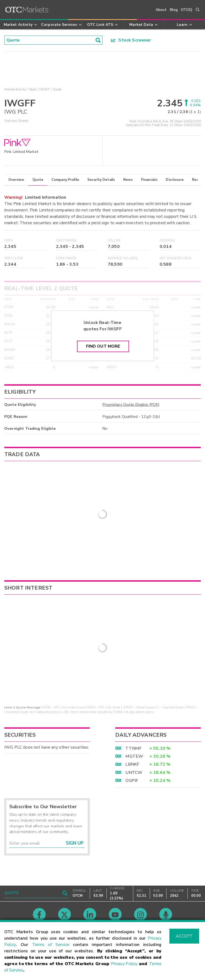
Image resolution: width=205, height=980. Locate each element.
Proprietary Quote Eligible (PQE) (131, 404)
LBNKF (132, 750)
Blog (174, 10)
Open (9, 241)
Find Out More (103, 346)
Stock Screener (131, 40)
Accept (184, 936)
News (128, 180)
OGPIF (132, 766)
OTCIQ (187, 10)
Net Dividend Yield (176, 258)
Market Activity (15, 89)
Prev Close (14, 258)
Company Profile (65, 180)
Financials (149, 180)
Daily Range (66, 241)
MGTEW (134, 741)
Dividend (167, 241)
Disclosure (175, 180)
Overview (16, 180)
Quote (38, 180)
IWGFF (45, 89)
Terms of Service (51, 945)
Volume (114, 241)
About (161, 10)
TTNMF (133, 733)
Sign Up (75, 829)
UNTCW (134, 758)
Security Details (101, 180)
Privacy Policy (124, 964)
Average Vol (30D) (123, 258)
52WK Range (67, 258)
